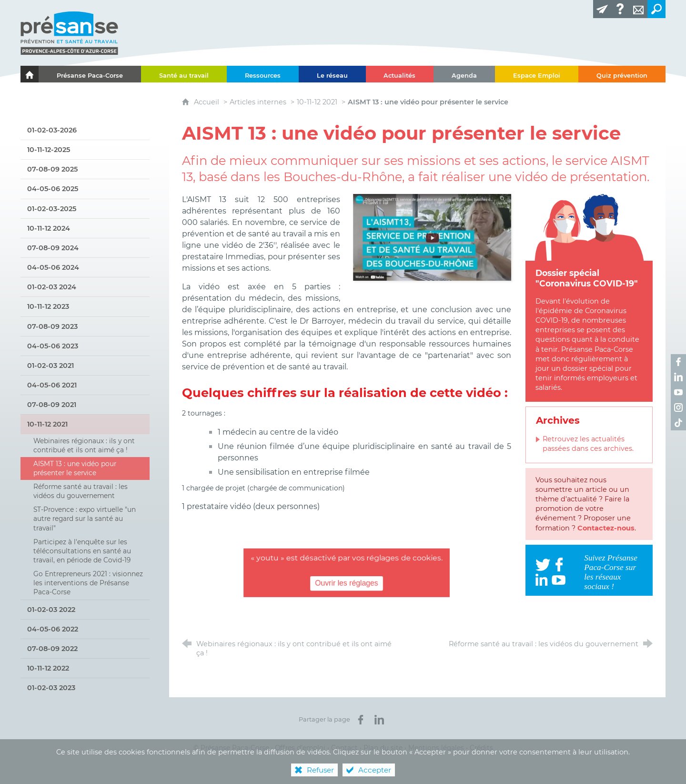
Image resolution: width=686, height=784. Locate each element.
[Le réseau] (332, 74)
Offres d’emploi (300, 748)
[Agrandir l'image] (432, 237)
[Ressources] (263, 74)
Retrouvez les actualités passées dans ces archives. (588, 444)
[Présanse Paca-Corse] (90, 74)
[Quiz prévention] (622, 74)
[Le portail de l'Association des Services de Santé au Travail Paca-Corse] (30, 74)
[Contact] (638, 9)
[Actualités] (400, 74)
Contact (344, 748)
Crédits (481, 748)
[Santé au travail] (184, 74)
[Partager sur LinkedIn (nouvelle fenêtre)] (379, 720)
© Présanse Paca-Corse (231, 748)
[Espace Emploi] (537, 74)
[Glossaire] (620, 9)
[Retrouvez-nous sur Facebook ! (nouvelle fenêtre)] (678, 362)
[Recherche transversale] (656, 9)
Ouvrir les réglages (346, 583)
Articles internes (258, 102)
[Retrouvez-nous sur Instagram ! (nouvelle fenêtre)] (678, 407)
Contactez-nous (606, 528)
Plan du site (383, 748)
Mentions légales (436, 748)
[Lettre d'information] (602, 9)
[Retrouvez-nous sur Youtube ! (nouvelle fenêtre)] (678, 392)
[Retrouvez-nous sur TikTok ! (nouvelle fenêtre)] (678, 423)
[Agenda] (464, 74)
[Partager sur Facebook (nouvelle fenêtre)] (361, 720)
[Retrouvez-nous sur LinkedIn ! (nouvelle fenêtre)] (678, 377)
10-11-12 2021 (317, 102)
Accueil (207, 102)
